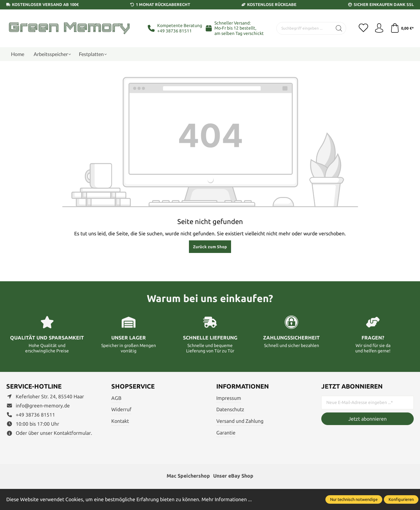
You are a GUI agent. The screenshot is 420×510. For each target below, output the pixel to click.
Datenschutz (230, 409)
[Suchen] (339, 28)
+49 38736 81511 (174, 31)
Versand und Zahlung (240, 421)
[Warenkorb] (402, 28)
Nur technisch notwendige (354, 499)
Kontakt (120, 421)
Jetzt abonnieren (367, 419)
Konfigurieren (401, 499)
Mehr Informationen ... (227, 499)
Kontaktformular (72, 433)
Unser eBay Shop (233, 476)
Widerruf (121, 409)
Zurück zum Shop (210, 247)
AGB (116, 398)
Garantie (226, 433)
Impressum (229, 398)
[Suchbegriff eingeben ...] (304, 28)
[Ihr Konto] (379, 28)
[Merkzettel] (363, 28)
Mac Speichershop (188, 476)
